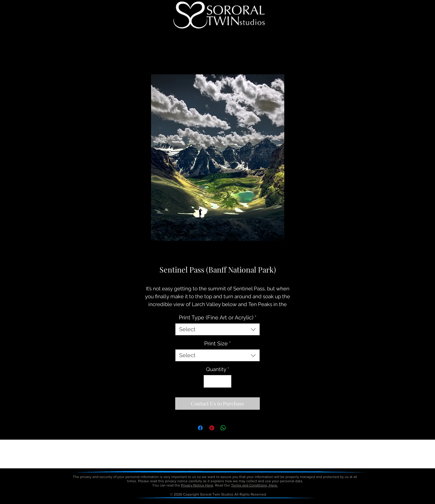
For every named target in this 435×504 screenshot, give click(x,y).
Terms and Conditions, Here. (255, 485)
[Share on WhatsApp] (223, 428)
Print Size (217, 343)
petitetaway (238, 502)
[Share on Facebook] (200, 428)
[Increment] (226, 381)
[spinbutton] (218, 381)
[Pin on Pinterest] (212, 428)
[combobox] (217, 329)
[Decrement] (209, 381)
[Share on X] (235, 428)
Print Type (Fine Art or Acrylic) (218, 317)
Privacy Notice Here (197, 485)
